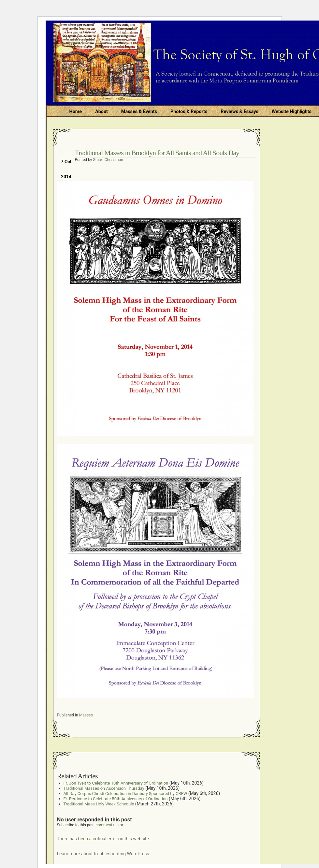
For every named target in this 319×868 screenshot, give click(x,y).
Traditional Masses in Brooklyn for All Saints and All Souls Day (157, 153)
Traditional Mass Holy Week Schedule (99, 804)
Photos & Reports (189, 112)
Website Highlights (292, 112)
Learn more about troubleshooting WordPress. (104, 854)
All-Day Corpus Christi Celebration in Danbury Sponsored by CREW (125, 794)
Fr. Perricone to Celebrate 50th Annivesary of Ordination (116, 799)
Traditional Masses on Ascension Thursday (104, 788)
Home (76, 112)
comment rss (107, 825)
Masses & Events (139, 112)
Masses (86, 715)
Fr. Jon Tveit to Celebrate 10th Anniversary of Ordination (116, 783)
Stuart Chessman (108, 160)
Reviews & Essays (239, 112)
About (101, 112)
